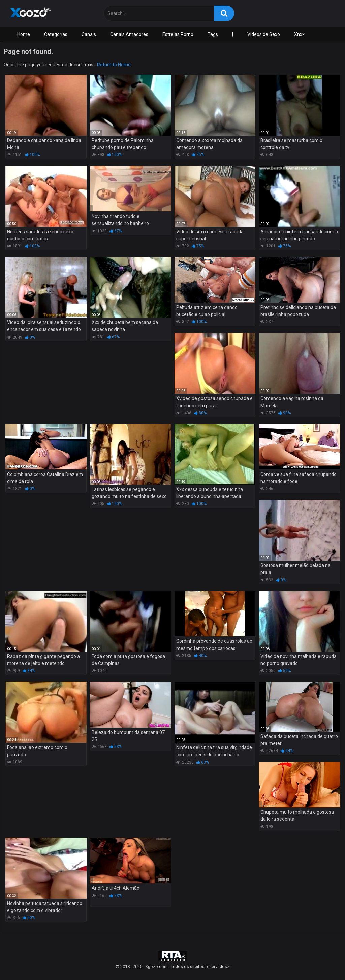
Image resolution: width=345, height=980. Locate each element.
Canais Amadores (129, 34)
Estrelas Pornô (178, 34)
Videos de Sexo (264, 34)
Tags (213, 34)
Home (24, 34)
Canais (89, 34)
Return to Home (114, 65)
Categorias (56, 34)
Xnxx (299, 34)
